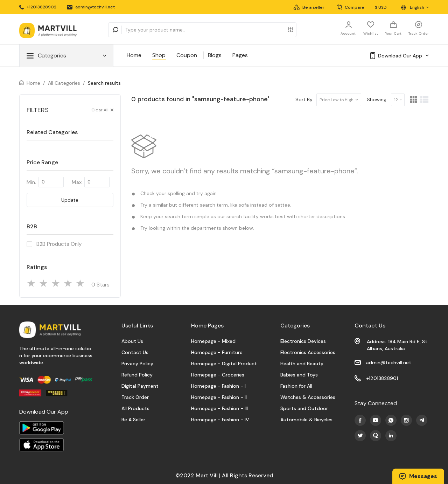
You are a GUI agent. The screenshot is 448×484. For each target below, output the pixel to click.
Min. (31, 182)
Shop (159, 55)
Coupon (187, 55)
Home (134, 55)
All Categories (64, 83)
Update (70, 200)
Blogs (215, 55)
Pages (240, 55)
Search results (104, 83)
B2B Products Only (59, 244)
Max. (77, 182)
